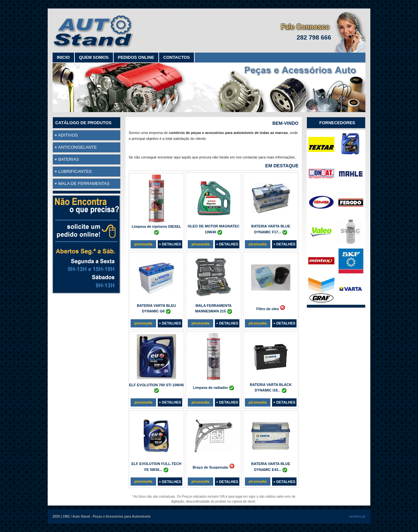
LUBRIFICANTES (75, 171)
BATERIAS (68, 159)
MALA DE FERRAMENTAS (84, 183)
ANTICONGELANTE (78, 147)
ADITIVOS (68, 135)
